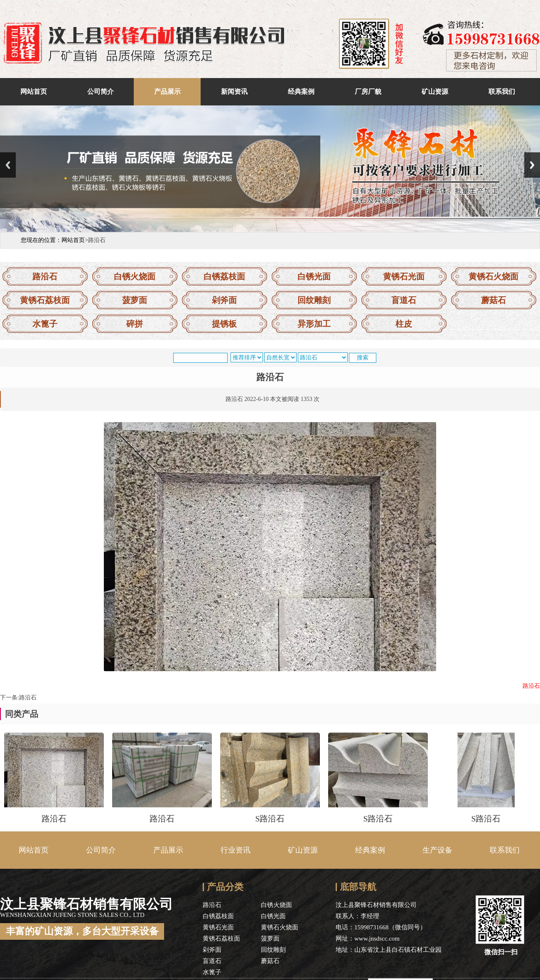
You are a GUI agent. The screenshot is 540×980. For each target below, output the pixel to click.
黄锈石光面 (404, 276)
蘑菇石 (493, 300)
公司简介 (101, 92)
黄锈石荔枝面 (45, 300)
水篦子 (45, 324)
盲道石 (404, 300)
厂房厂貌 (368, 92)
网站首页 (34, 92)
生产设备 (437, 850)
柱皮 (404, 324)
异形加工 (314, 324)
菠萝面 (135, 300)
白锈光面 (314, 276)
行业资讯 (236, 850)
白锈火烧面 (135, 276)
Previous (8, 165)
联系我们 (502, 92)
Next (532, 165)
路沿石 (45, 276)
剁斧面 (224, 300)
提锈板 (224, 324)
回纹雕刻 (314, 300)
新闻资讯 (234, 92)
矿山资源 (435, 92)
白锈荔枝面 (224, 276)
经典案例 (301, 92)
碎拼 (135, 324)
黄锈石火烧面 (493, 276)
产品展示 (167, 92)
